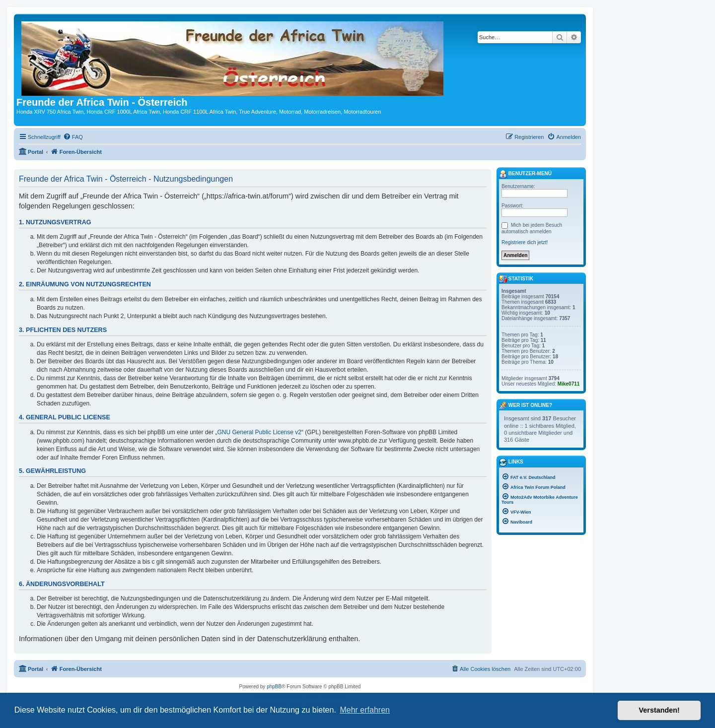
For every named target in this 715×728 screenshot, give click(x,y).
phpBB (274, 687)
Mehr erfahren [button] (365, 710)
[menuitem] (73, 137)
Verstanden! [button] (659, 710)
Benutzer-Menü (525, 174)
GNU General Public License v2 (259, 432)
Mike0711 (569, 384)
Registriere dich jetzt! (525, 242)
